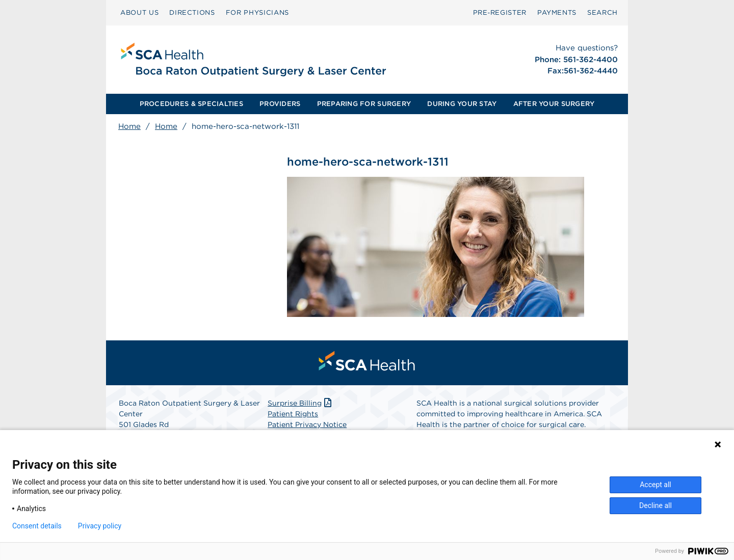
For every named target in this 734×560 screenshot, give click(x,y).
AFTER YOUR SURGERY (554, 104)
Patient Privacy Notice (307, 424)
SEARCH (602, 12)
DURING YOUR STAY (462, 104)
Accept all (656, 485)
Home (129, 126)
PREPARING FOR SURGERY (364, 104)
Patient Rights (293, 414)
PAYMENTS (557, 12)
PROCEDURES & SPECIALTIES (191, 104)
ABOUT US (139, 12)
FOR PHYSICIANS (257, 12)
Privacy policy (100, 526)
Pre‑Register (500, 12)
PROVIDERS (280, 104)
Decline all (656, 505)
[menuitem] (139, 13)
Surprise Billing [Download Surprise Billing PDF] (300, 403)
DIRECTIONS (192, 12)
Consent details (37, 526)
